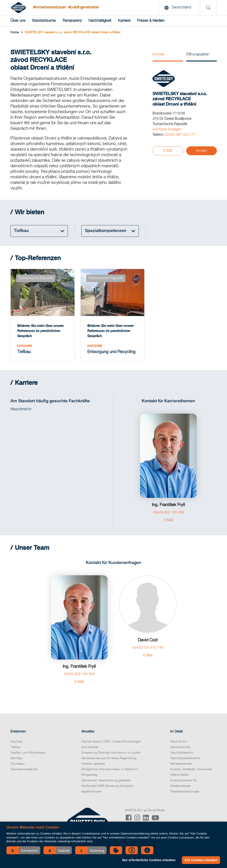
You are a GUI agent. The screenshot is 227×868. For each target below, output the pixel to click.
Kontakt (159, 55)
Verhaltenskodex (181, 764)
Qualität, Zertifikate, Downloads (191, 769)
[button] (23, 850)
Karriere (124, 21)
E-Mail (168, 151)
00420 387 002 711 (180, 135)
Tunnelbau (18, 764)
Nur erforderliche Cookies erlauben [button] (149, 860)
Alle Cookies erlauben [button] (201, 860)
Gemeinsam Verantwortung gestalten (106, 780)
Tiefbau (15, 747)
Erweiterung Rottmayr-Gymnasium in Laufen (111, 753)
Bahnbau (17, 758)
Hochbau (17, 742)
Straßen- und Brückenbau (28, 753)
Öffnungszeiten (198, 55)
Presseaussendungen (185, 791)
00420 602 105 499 (168, 513)
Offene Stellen (180, 775)
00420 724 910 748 (148, 648)
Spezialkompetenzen (24, 769)
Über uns (18, 21)
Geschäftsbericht (182, 753)
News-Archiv (179, 742)
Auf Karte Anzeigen (167, 130)
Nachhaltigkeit (100, 21)
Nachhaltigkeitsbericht (185, 758)
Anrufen (202, 151)
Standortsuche (44, 21)
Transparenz (72, 21)
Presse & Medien (151, 21)
